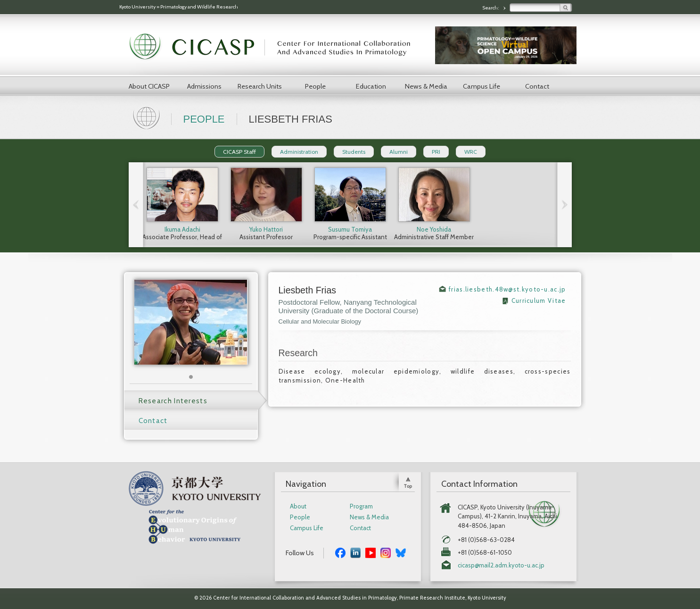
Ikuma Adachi (182, 229)
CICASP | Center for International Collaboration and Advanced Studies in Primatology (275, 47)
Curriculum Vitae (539, 300)
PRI (436, 152)
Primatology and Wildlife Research (199, 7)
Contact (537, 86)
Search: (491, 8)
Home (148, 117)
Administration (299, 152)
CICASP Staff (239, 152)
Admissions (204, 86)
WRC (471, 152)
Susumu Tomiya (350, 229)
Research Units (260, 86)
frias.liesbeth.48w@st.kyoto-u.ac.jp (507, 289)
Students (354, 152)
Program (361, 506)
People (315, 86)
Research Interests (173, 401)
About (298, 506)
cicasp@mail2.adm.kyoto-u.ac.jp (501, 565)
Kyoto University (137, 7)
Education (371, 86)
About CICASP (149, 86)
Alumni (399, 152)
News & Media (426, 86)
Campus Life (482, 86)
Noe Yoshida (434, 229)
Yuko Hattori (266, 229)
